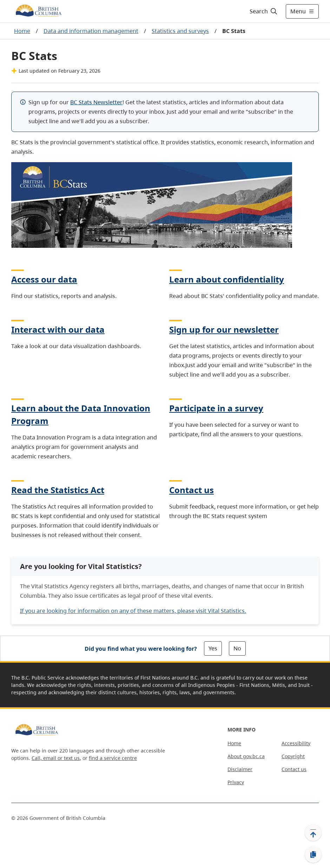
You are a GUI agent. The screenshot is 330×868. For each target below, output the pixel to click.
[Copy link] (313, 855)
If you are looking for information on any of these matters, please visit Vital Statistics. (133, 611)
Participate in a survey (216, 408)
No (237, 648)
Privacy (236, 782)
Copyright (293, 756)
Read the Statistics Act (58, 490)
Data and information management (91, 31)
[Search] (264, 11)
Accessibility (296, 743)
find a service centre (113, 758)
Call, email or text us (56, 758)
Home (22, 31)
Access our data (44, 279)
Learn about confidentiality (227, 279)
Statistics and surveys (180, 31)
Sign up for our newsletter (224, 329)
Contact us (192, 490)
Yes (213, 648)
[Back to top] (313, 833)
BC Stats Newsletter (96, 102)
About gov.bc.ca (246, 756)
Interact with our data (58, 329)
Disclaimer (240, 769)
